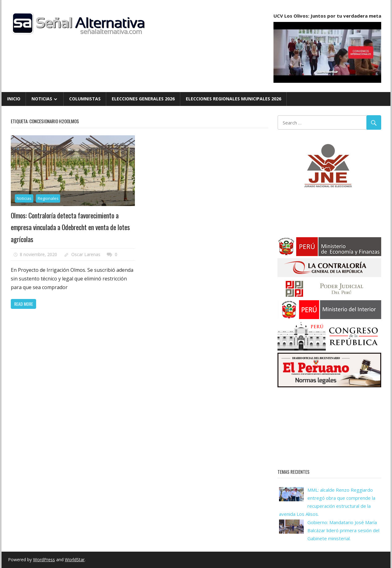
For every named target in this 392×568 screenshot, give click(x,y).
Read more (24, 304)
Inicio (14, 99)
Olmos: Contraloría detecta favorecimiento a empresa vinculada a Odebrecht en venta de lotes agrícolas (70, 227)
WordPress (44, 560)
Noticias (42, 99)
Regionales (48, 198)
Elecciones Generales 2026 (143, 99)
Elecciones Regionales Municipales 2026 (234, 99)
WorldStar (75, 560)
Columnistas (85, 99)
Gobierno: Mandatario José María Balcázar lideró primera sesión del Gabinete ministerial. (343, 530)
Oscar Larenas (86, 254)
